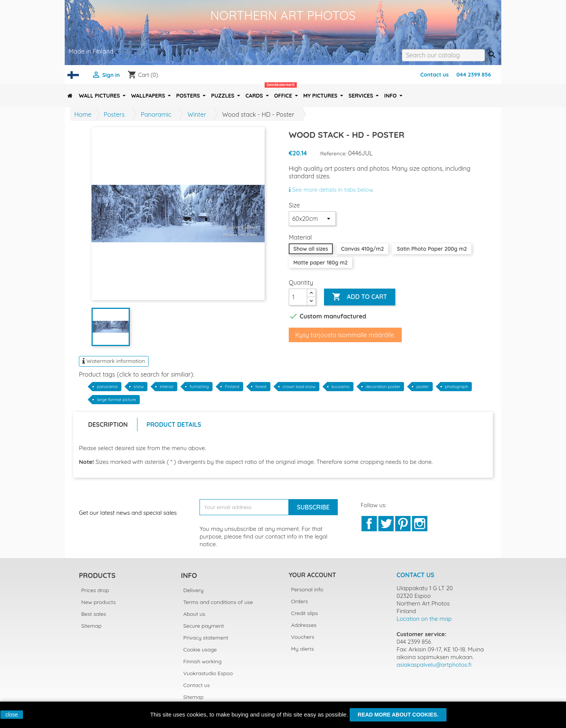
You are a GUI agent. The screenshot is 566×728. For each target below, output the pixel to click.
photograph (456, 387)
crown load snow (299, 387)
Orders (299, 601)
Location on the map (424, 619)
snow (139, 387)
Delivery (194, 590)
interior (167, 387)
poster (423, 387)
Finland (232, 387)
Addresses (304, 625)
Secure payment (204, 626)
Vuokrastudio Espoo (208, 673)
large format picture (116, 400)
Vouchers (303, 637)
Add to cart (359, 297)
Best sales (94, 614)
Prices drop (95, 590)
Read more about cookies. (398, 715)
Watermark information (114, 361)
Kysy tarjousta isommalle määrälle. (345, 335)
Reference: (333, 153)
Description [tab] (108, 424)
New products (98, 602)
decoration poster (383, 387)
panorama (107, 387)
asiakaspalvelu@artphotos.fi (434, 665)
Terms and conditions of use (218, 602)
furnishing (199, 387)
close (12, 715)
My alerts (303, 649)
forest (261, 387)
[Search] (443, 55)
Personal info (307, 589)
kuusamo (341, 387)
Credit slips (304, 613)
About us (194, 614)
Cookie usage (200, 650)
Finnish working (203, 661)
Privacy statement (206, 638)
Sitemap (91, 626)
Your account (312, 575)
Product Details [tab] (174, 424)
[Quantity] (298, 297)
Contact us (434, 75)
